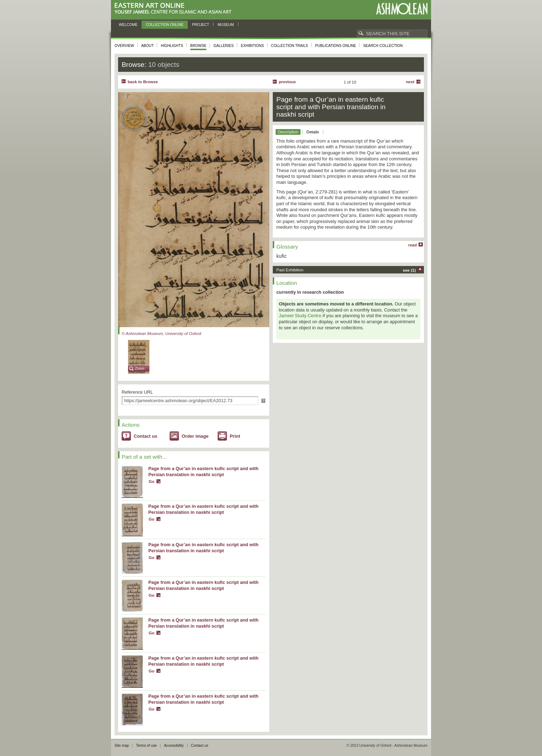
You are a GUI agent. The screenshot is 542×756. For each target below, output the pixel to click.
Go (152, 481)
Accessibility (174, 746)
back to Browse (143, 82)
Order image (195, 436)
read (413, 245)
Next (410, 82)
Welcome (128, 25)
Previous (287, 82)
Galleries (224, 46)
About (147, 46)
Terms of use (146, 746)
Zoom (140, 369)
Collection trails (289, 46)
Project (201, 25)
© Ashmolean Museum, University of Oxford (161, 334)
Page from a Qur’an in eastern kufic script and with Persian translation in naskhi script (203, 472)
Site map (122, 746)
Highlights (172, 46)
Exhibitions (252, 46)
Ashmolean (402, 9)
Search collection (383, 46)
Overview (124, 46)
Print (235, 436)
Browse (198, 46)
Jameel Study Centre (300, 316)
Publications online (336, 46)
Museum (226, 25)
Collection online (165, 25)
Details (313, 132)
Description (288, 132)
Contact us (145, 436)
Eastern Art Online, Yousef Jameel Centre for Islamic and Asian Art (175, 9)
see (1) (410, 270)
